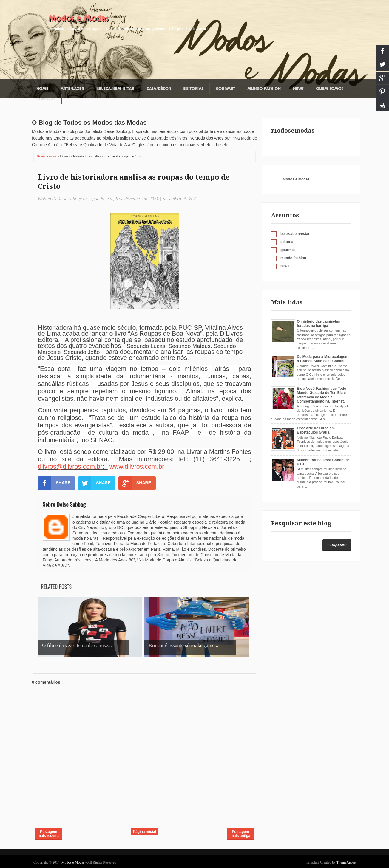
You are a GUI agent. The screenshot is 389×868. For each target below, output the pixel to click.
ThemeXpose (346, 862)
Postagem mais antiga (240, 834)
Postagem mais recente (48, 834)
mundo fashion (293, 258)
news (53, 156)
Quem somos (329, 89)
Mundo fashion (264, 89)
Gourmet (225, 89)
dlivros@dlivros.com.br (70, 467)
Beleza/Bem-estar (115, 89)
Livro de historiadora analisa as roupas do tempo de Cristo (134, 182)
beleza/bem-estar (295, 234)
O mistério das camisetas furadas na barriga (318, 324)
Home (43, 89)
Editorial (193, 89)
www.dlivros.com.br (137, 467)
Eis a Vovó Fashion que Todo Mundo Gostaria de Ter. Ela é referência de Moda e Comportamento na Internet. (322, 395)
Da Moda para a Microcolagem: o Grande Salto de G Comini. (323, 359)
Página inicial (145, 832)
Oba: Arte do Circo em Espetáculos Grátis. (316, 430)
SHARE (54, 483)
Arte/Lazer (72, 89)
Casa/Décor (159, 89)
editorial (287, 242)
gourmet (288, 250)
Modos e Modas (78, 18)
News (298, 89)
